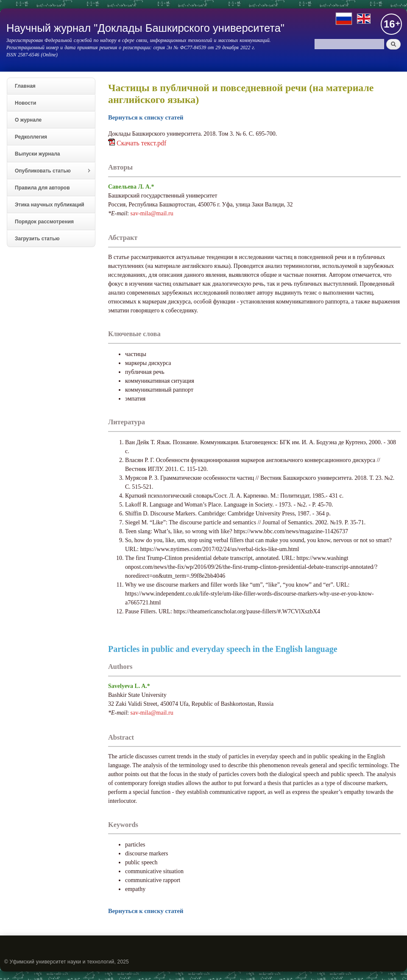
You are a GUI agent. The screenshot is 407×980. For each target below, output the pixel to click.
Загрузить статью (37, 239)
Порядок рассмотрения (44, 222)
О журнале (28, 120)
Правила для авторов (42, 188)
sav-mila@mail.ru (152, 213)
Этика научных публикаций (50, 205)
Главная (25, 86)
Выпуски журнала (38, 154)
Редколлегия (31, 137)
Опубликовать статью (49, 171)
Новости (25, 103)
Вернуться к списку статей (146, 117)
